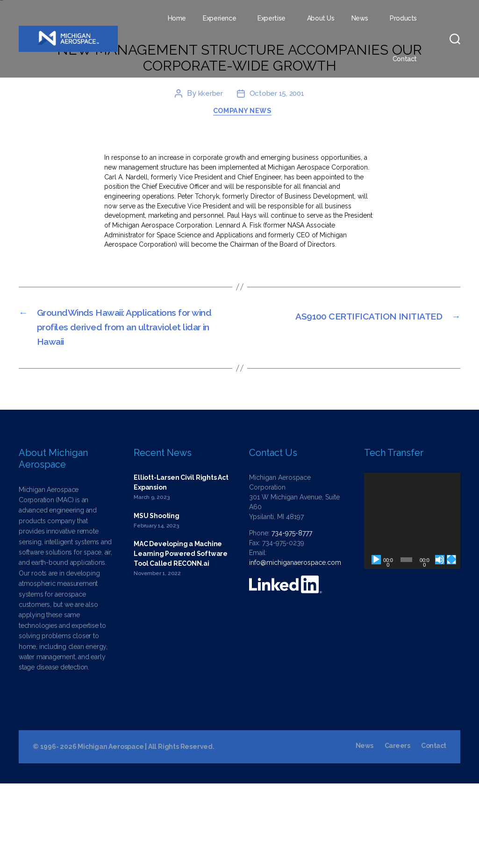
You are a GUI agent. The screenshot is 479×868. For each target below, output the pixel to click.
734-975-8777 (292, 618)
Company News (244, 185)
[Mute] (440, 644)
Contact (405, 59)
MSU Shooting (156, 600)
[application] (412, 605)
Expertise (272, 18)
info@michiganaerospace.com (295, 647)
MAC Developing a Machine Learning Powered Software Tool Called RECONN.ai (181, 638)
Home (177, 18)
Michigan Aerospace (111, 831)
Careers (397, 830)
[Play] (376, 644)
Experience (219, 18)
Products (403, 18)
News (360, 18)
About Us (321, 18)
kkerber (209, 165)
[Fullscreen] (451, 644)
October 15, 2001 (277, 165)
